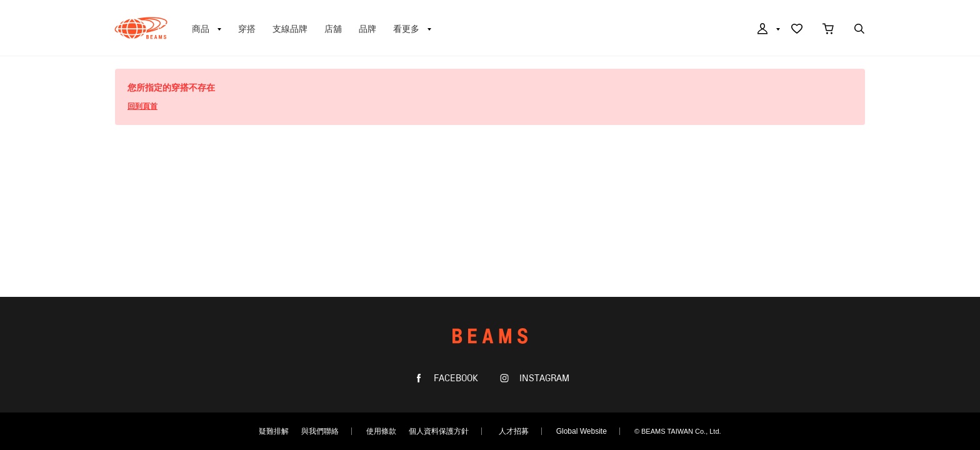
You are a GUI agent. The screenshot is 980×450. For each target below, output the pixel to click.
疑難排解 (274, 431)
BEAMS (141, 28)
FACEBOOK (455, 378)
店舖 (333, 29)
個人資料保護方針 (439, 431)
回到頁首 (142, 106)
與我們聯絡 (320, 431)
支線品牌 (290, 29)
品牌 (367, 29)
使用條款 (381, 431)
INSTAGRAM (543, 378)
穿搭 (247, 29)
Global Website (582, 431)
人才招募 (514, 431)
